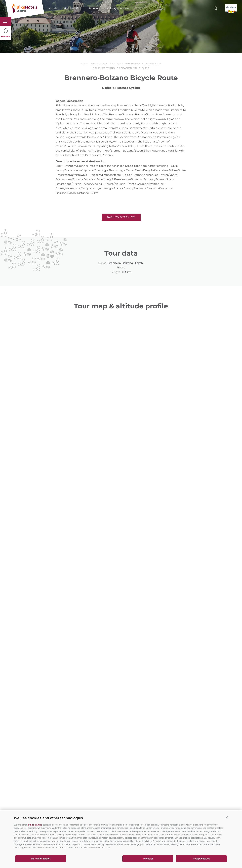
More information (41, 859)
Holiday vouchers (118, 8)
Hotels (53, 8)
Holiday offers (73, 8)
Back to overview (121, 217)
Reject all (148, 859)
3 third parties (35, 825)
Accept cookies (201, 859)
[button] (227, 817)
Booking (94, 8)
